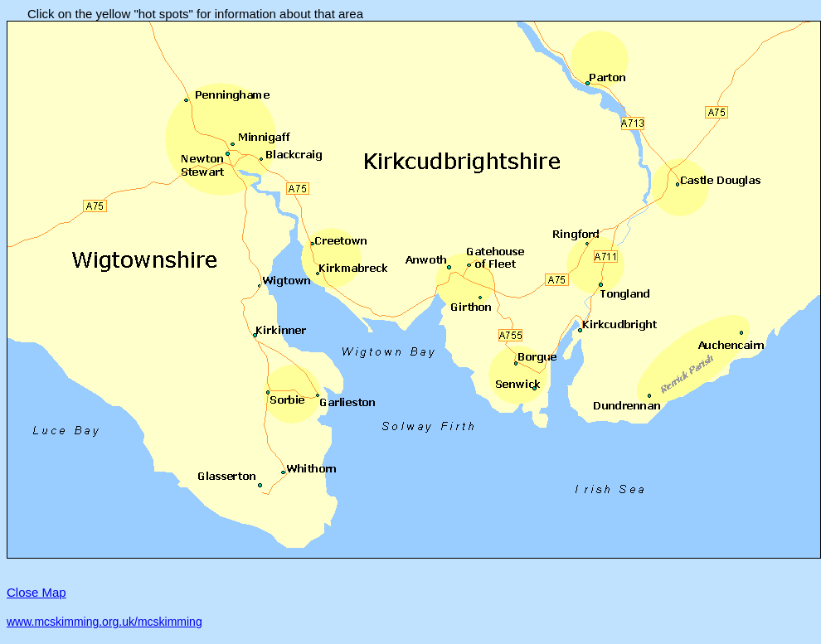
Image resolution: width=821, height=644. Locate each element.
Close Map (36, 592)
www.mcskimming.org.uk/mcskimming (104, 622)
